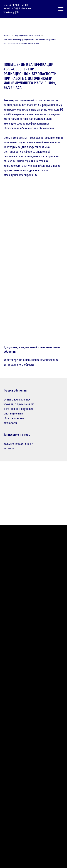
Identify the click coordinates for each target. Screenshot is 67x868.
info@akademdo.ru (22, 9)
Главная (7, 35)
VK (18, 12)
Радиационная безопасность (28, 35)
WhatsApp (9, 12)
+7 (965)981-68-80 (18, 5)
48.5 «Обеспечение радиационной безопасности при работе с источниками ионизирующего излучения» (30, 41)
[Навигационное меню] (61, 9)
